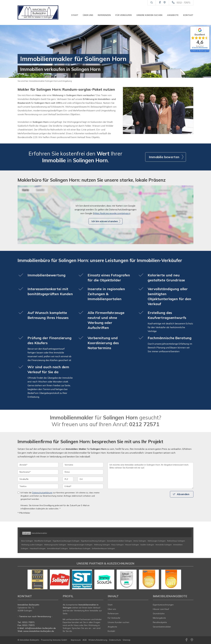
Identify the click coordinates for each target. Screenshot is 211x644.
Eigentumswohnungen (163, 605)
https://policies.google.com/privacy (112, 213)
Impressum (76, 640)
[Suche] (152, 3)
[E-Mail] (83, 486)
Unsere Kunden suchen (149, 15)
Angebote (173, 15)
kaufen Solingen (147, 545)
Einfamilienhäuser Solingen (103, 548)
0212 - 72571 (184, 3)
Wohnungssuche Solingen (55, 545)
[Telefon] (38, 486)
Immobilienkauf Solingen (57, 548)
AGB (85, 640)
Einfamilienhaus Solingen (80, 548)
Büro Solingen (27, 541)
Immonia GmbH (60, 640)
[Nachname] (38, 472)
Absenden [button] (184, 494)
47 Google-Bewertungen (200, 47)
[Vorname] (83, 465)
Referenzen (104, 15)
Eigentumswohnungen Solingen (66, 541)
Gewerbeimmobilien (162, 627)
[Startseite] (38, 12)
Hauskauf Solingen (38, 548)
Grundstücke (159, 613)
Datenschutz (115, 640)
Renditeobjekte (160, 622)
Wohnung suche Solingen (32, 545)
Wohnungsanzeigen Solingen (80, 545)
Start (75, 15)
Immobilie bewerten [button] (164, 157)
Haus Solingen (117, 545)
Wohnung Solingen (102, 545)
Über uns (88, 15)
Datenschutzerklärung (42, 493)
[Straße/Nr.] (38, 479)
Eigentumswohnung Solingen (93, 541)
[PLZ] (68, 479)
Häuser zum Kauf (161, 609)
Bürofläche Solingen (43, 541)
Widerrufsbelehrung (98, 640)
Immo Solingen (140, 541)
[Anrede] (38, 465)
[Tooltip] (208, 51)
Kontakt (188, 15)
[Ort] (90, 479)
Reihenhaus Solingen (176, 541)
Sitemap (126, 640)
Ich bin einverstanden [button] (105, 221)
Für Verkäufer (123, 15)
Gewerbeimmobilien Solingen (119, 541)
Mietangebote (159, 618)
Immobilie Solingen (164, 545)
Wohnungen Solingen (157, 541)
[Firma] (83, 472)
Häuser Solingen (132, 545)
